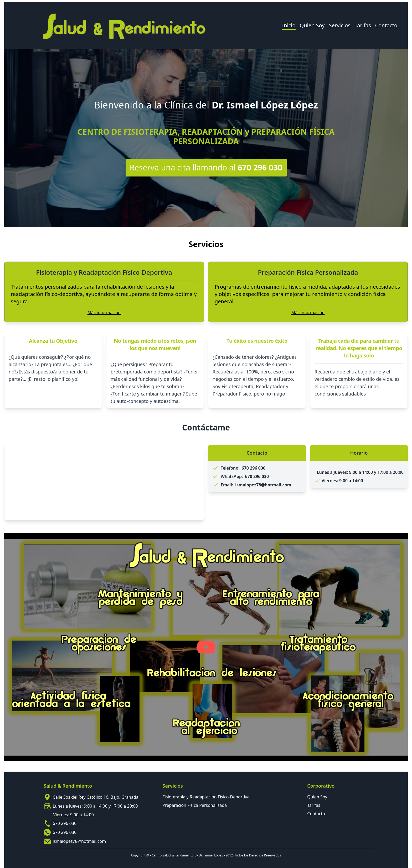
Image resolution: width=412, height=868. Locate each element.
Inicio (289, 25)
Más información (104, 313)
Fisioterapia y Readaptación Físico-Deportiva (206, 797)
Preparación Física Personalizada (195, 805)
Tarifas (363, 25)
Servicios (339, 25)
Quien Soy (312, 25)
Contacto (386, 25)
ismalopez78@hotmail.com (79, 841)
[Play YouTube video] (206, 647)
